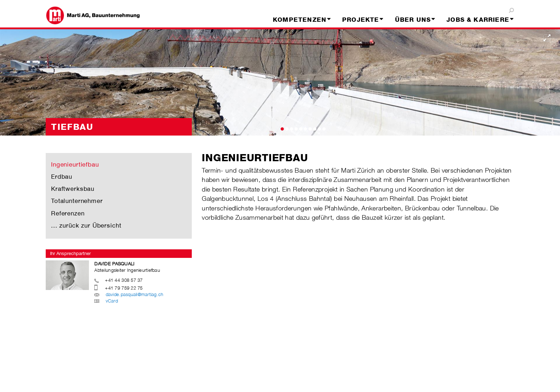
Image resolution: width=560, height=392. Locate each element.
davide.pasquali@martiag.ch (135, 294)
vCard (112, 301)
